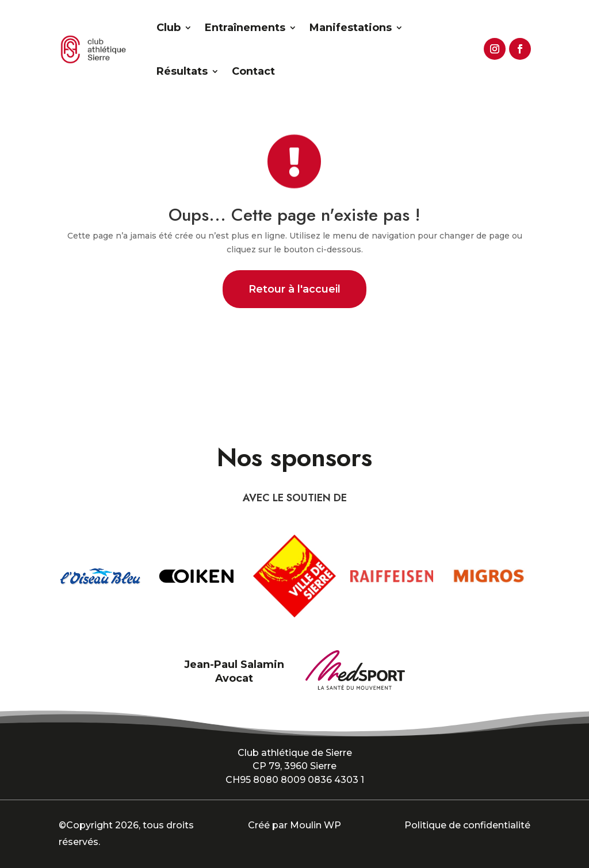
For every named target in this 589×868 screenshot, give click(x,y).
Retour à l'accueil (294, 289)
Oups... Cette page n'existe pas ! (294, 215)
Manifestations (351, 28)
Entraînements (245, 28)
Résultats (182, 71)
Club (169, 28)
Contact (253, 71)
